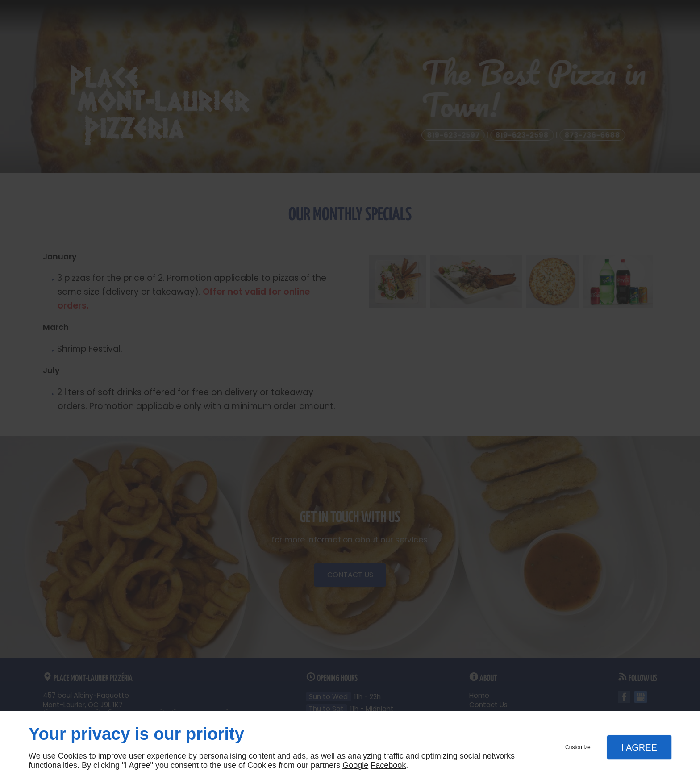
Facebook (388, 765)
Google (355, 765)
